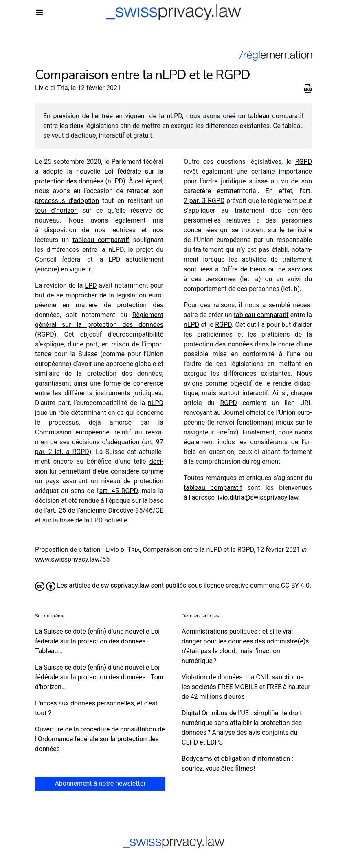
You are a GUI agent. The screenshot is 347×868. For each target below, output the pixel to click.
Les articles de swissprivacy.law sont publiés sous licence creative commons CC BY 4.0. (173, 585)
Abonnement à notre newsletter (100, 783)
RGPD (304, 162)
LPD (114, 259)
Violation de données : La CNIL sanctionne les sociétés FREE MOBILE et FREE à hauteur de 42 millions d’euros (246, 687)
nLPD (156, 403)
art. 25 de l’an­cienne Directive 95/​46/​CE (105, 510)
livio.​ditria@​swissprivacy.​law (257, 497)
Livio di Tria (52, 88)
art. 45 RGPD (119, 491)
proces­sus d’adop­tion (67, 201)
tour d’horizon (56, 210)
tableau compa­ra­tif (276, 116)
